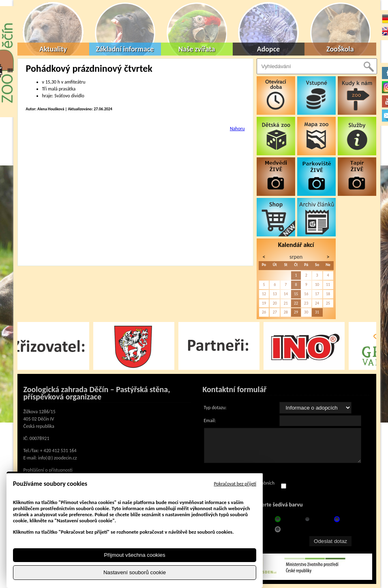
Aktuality (53, 49)
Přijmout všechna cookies (134, 555)
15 (296, 294)
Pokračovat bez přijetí (235, 484)
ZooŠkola (340, 49)
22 (296, 303)
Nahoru (237, 129)
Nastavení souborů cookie (135, 572)
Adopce (269, 49)
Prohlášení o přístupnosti (48, 470)
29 (296, 312)
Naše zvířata (197, 49)
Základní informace (125, 49)
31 (317, 312)
